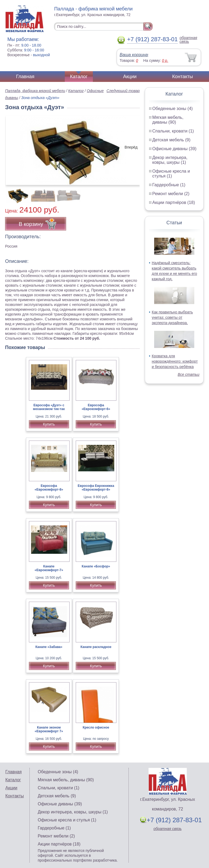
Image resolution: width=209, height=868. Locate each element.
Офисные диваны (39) (174, 149)
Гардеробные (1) (169, 185)
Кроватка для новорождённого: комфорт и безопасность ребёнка (175, 361)
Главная (25, 77)
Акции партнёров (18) (174, 202)
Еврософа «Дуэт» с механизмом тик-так (49, 407)
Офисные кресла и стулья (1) (171, 174)
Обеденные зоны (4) (172, 109)
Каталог (79, 77)
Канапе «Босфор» (96, 566)
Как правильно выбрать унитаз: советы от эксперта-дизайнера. (172, 317)
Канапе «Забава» (49, 647)
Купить (49, 424)
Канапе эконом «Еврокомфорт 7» (49, 729)
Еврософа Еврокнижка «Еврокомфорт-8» (96, 488)
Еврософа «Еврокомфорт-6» (96, 407)
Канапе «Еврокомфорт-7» (49, 568)
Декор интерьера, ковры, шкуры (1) (170, 160)
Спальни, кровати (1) (173, 131)
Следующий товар (123, 91)
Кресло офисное (96, 727)
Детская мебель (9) (171, 140)
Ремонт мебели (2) (171, 194)
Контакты (183, 77)
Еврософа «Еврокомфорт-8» (49, 488)
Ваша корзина (134, 55)
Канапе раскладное (96, 647)
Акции (130, 77)
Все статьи (189, 374)
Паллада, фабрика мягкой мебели (35, 91)
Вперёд (131, 147)
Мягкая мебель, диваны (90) (168, 120)
